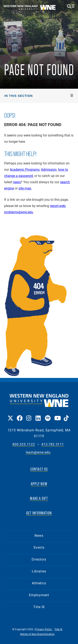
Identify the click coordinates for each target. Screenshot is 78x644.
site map (25, 188)
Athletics (39, 583)
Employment (39, 595)
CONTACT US (39, 469)
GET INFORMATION (39, 513)
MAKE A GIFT (39, 498)
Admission (49, 169)
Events (39, 547)
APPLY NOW (39, 484)
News (39, 535)
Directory (39, 559)
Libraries (39, 571)
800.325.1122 (24, 444)
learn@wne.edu (38, 452)
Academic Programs (25, 169)
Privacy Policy (44, 629)
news (17, 182)
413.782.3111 (53, 444)
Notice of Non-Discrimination (37, 634)
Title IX (39, 607)
